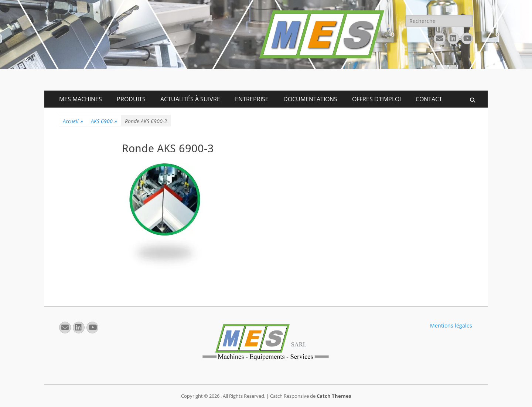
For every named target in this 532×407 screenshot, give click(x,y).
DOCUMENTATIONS (310, 99)
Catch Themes (334, 396)
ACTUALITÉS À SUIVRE (190, 99)
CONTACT (429, 99)
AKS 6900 (104, 121)
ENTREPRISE (252, 99)
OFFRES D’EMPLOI (376, 99)
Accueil (73, 121)
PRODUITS (131, 99)
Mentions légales (451, 325)
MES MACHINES (81, 99)
